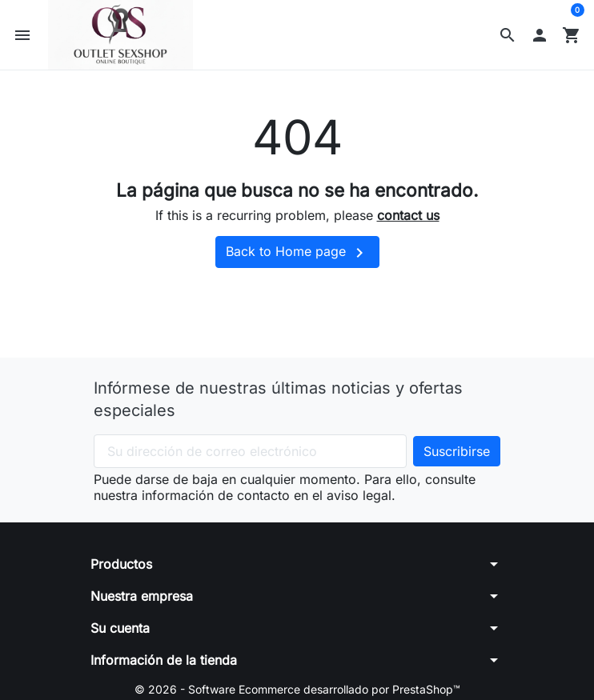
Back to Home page (297, 253)
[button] (508, 35)
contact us (408, 215)
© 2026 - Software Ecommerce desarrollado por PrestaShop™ (297, 689)
